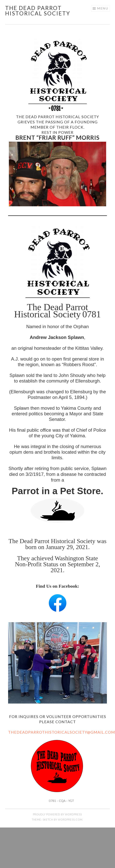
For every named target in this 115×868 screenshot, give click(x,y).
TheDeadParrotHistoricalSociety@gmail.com (62, 732)
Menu (103, 8)
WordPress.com (70, 819)
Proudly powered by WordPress (57, 814)
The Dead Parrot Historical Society (38, 11)
